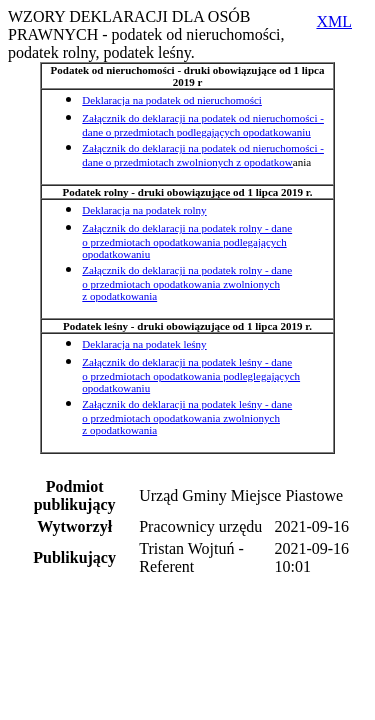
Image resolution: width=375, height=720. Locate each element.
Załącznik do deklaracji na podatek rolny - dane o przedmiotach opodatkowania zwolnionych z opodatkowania (187, 283)
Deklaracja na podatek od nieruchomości (172, 100)
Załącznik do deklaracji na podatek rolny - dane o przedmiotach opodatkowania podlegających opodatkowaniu (187, 241)
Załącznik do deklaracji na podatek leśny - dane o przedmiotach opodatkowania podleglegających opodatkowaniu (191, 375)
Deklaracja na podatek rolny (144, 210)
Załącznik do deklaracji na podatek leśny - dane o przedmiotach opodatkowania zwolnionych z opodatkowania (187, 417)
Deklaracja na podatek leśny (144, 344)
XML (334, 21)
